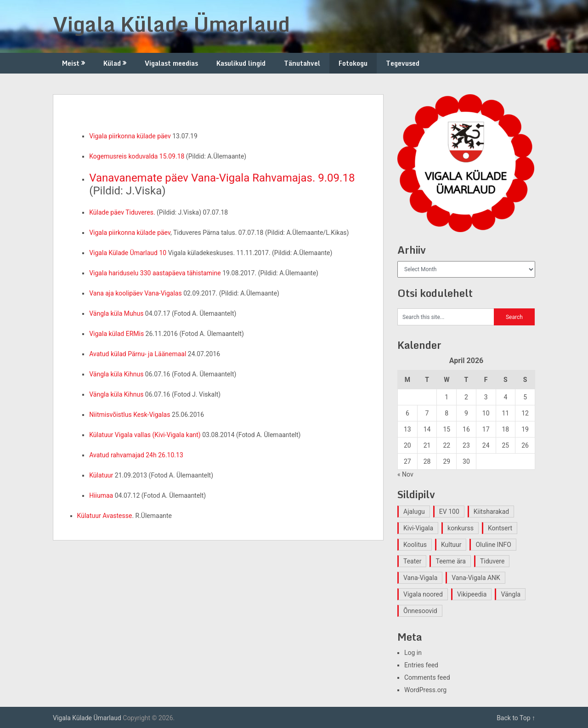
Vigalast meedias (171, 63)
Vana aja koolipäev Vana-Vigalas (136, 293)
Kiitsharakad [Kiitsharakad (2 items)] (491, 512)
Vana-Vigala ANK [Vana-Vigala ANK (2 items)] (476, 578)
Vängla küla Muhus (116, 313)
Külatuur (101, 475)
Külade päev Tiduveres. (122, 212)
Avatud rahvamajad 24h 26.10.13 (136, 455)
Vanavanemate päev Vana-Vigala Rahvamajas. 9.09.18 (222, 178)
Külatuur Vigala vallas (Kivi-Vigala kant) (145, 435)
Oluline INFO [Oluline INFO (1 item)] (493, 545)
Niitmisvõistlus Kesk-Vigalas (130, 415)
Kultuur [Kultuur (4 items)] (451, 545)
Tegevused (403, 63)
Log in (413, 653)
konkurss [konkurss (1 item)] (461, 528)
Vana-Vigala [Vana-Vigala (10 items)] (420, 578)
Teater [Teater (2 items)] (412, 561)
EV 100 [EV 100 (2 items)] (449, 512)
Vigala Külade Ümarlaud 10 (128, 253)
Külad (112, 63)
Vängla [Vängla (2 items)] (511, 594)
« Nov (405, 474)
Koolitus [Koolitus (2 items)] (415, 545)
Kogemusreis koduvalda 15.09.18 (138, 156)
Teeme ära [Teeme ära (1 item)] (450, 561)
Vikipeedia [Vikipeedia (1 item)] (472, 594)
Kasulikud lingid (241, 63)
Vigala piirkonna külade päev (130, 136)
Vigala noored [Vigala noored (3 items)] (423, 594)
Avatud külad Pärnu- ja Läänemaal (138, 354)
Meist (71, 63)
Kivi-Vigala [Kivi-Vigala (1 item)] (418, 528)
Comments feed (427, 677)
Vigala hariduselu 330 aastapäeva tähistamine (155, 273)
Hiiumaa (101, 495)
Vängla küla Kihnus (116, 374)
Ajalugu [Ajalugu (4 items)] (414, 512)
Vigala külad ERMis (116, 334)
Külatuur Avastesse (105, 516)
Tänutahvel (302, 63)
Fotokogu (353, 63)
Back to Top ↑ (516, 718)
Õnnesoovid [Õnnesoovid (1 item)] (420, 611)
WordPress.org (425, 690)
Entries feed (421, 665)
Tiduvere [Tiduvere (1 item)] (492, 561)
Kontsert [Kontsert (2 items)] (500, 528)
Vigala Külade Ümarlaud (171, 24)
